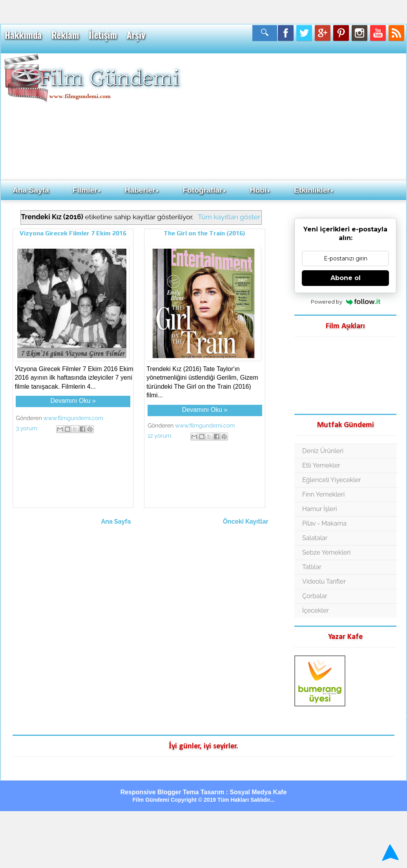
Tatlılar (312, 567)
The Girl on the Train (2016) (204, 233)
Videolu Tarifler (324, 581)
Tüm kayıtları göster (229, 217)
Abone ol (346, 278)
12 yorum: (161, 436)
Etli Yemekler (321, 465)
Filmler (87, 190)
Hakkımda (23, 35)
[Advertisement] (293, 116)
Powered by (346, 302)
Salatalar (315, 538)
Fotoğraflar (204, 190)
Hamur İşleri (319, 509)
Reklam (65, 35)
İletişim (103, 35)
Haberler (142, 190)
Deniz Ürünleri (323, 451)
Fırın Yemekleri (323, 494)
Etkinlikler (314, 190)
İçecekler (316, 611)
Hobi (260, 190)
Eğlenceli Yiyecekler (332, 480)
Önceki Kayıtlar (246, 521)
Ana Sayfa (31, 190)
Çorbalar (315, 596)
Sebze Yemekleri (326, 552)
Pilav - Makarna (324, 523)
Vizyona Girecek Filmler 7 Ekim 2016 (73, 233)
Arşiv (136, 35)
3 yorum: (28, 428)
